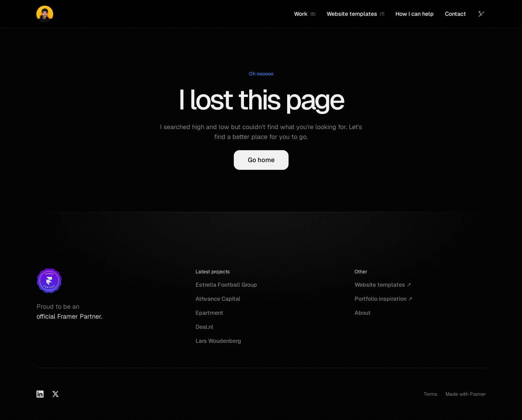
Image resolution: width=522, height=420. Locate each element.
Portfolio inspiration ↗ (384, 299)
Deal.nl (204, 327)
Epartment (209, 313)
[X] (55, 394)
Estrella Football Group (226, 285)
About (363, 313)
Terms (430, 394)
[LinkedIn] (40, 394)
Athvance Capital (218, 299)
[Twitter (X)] (482, 14)
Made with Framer (466, 394)
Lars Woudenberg (218, 341)
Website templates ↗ (383, 285)
